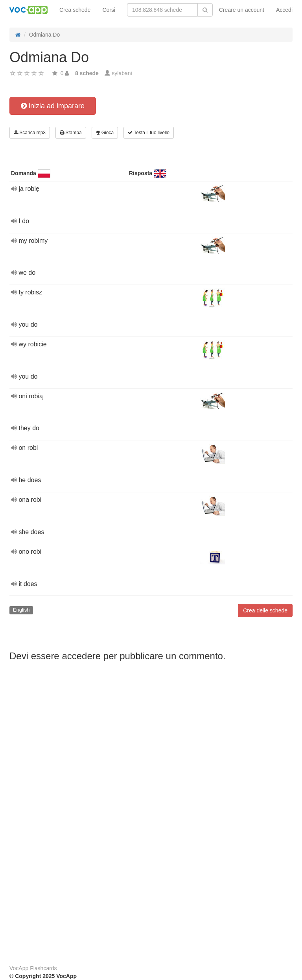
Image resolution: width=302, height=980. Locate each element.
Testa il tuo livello (149, 133)
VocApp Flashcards (33, 968)
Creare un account (242, 10)
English (21, 610)
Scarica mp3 (30, 133)
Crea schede (75, 10)
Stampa (71, 133)
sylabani (122, 73)
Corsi (109, 10)
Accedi (284, 10)
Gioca (105, 133)
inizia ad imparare (53, 106)
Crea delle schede (265, 610)
